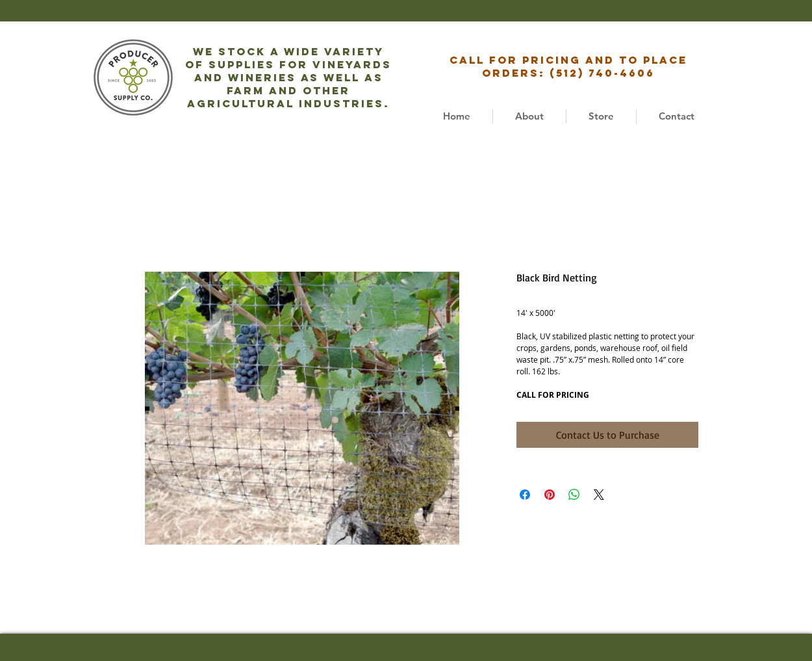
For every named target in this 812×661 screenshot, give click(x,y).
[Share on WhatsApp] (574, 495)
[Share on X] (599, 495)
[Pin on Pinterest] (550, 495)
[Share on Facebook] (525, 495)
